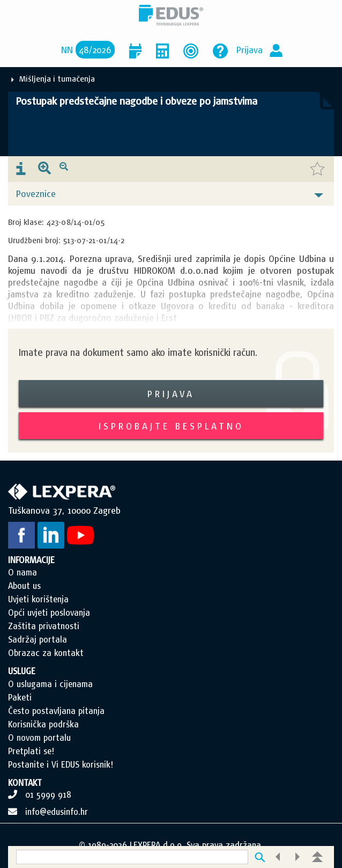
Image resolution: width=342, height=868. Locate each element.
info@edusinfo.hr (57, 812)
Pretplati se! (31, 751)
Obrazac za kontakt (46, 653)
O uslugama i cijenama (50, 684)
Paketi (20, 697)
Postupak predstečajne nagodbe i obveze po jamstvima (137, 101)
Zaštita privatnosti (44, 626)
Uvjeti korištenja (38, 599)
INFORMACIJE (31, 560)
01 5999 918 (48, 794)
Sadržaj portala (38, 639)
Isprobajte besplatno (171, 426)
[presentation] (21, 169)
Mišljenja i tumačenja (57, 79)
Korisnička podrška (43, 724)
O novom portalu (39, 738)
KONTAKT (25, 783)
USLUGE (22, 671)
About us (24, 586)
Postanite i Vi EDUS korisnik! (61, 764)
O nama (23, 572)
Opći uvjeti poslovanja (49, 612)
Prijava (250, 50)
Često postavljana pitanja (56, 711)
